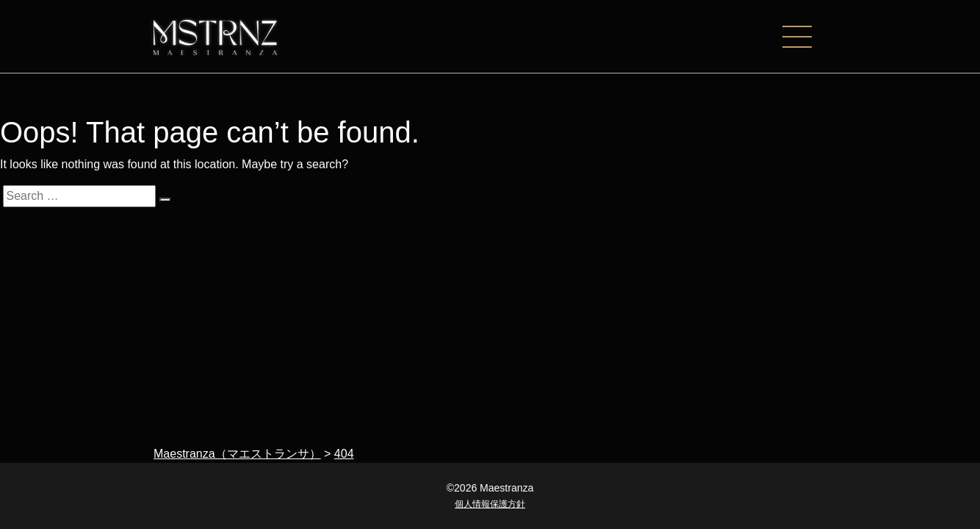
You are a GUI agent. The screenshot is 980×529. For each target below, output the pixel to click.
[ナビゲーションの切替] (804, 37)
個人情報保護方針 (490, 504)
